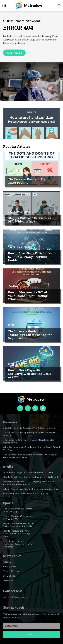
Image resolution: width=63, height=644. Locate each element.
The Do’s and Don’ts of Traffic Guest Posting (29, 181)
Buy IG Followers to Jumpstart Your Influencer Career (29, 428)
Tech (11, 325)
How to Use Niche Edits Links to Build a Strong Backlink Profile (30, 257)
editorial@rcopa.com (15, 597)
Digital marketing (19, 173)
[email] (31, 626)
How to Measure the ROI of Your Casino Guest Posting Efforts (27, 296)
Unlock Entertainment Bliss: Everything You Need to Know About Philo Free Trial (29, 483)
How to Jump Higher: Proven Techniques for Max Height (31, 477)
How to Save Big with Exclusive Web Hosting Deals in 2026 (30, 374)
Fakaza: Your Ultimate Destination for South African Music (31, 489)
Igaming (13, 286)
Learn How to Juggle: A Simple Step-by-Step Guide (28, 472)
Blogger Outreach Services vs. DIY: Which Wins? (30, 220)
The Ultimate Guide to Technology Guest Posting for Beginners (30, 335)
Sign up (32, 634)
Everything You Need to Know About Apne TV (26, 493)
